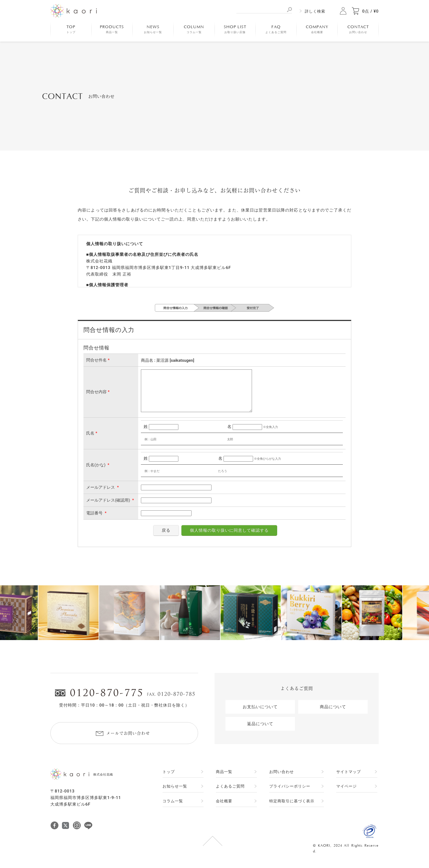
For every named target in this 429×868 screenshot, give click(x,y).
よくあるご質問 (230, 786)
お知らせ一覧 (175, 786)
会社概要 (224, 801)
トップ (169, 772)
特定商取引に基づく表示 (292, 801)
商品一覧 (224, 772)
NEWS (153, 29)
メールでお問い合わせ (128, 733)
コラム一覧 (173, 801)
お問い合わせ (282, 772)
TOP (71, 29)
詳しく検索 (315, 11)
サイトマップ (349, 772)
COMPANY (317, 29)
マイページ (347, 786)
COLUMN (194, 29)
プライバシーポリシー (290, 786)
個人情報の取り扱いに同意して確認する (229, 530)
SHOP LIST (235, 29)
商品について (333, 707)
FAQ (276, 29)
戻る (166, 530)
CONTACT (358, 29)
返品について (260, 724)
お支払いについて (260, 707)
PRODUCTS (112, 29)
